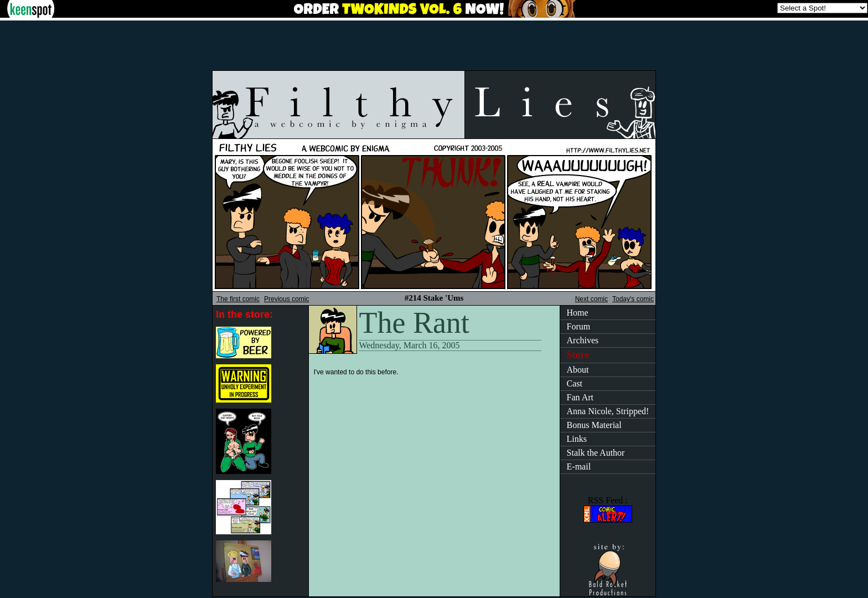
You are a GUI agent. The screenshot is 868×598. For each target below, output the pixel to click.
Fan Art (580, 397)
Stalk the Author (596, 453)
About (578, 370)
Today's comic (633, 299)
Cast (575, 383)
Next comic (591, 299)
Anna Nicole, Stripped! (608, 411)
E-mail (579, 466)
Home (578, 313)
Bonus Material (594, 425)
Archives (583, 340)
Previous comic (286, 299)
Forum (579, 326)
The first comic (238, 299)
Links (577, 439)
